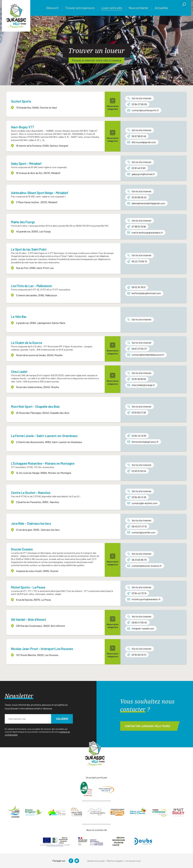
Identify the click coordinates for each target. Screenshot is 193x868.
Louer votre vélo (112, 8)
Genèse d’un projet (96, 861)
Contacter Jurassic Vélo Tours (148, 726)
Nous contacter (139, 8)
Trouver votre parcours (80, 8)
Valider (62, 719)
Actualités (161, 8)
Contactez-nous (133, 861)
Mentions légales (115, 861)
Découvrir (53, 8)
